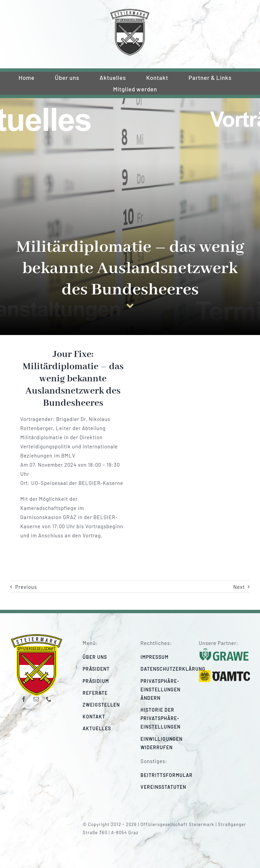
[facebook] (24, 699)
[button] (166, 690)
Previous (26, 587)
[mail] (36, 699)
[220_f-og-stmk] (130, 11)
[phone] (49, 699)
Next (239, 587)
